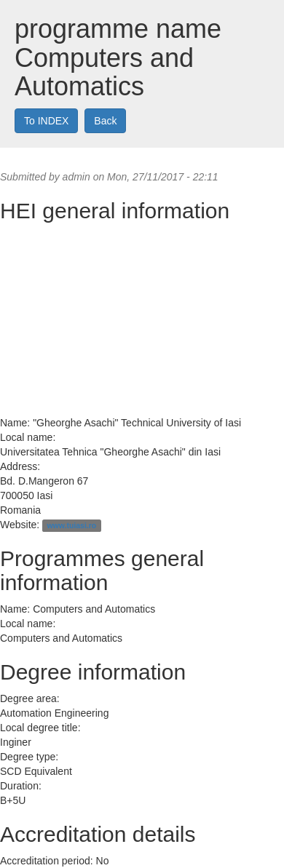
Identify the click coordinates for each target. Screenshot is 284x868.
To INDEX (46, 121)
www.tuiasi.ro (71, 525)
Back (105, 121)
